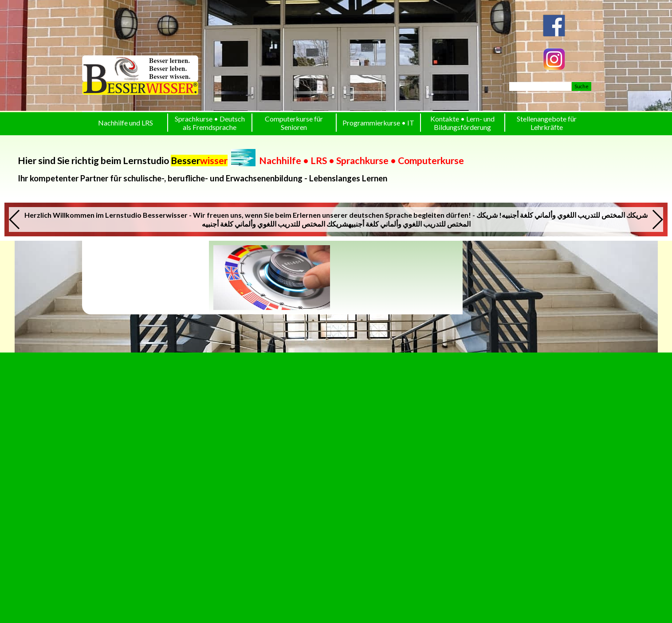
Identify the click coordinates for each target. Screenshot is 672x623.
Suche (582, 86)
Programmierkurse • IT (378, 123)
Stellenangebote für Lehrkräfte (547, 123)
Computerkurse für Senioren (294, 123)
